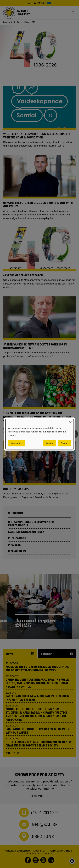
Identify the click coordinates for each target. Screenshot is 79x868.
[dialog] (40, 434)
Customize (17, 443)
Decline (50, 443)
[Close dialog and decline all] (70, 421)
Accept (65, 443)
